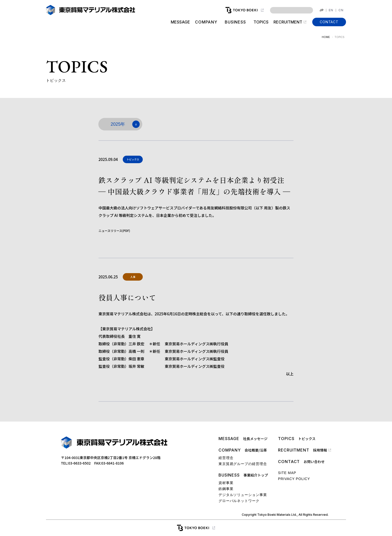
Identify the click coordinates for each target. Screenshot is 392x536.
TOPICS (261, 22)
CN (341, 10)
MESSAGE (180, 22)
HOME (326, 37)
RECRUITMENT (288, 22)
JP (322, 10)
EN (331, 10)
